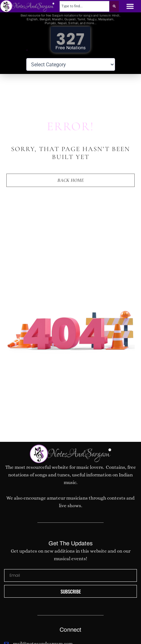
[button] (130, 6)
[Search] (114, 6)
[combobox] (84, 6)
